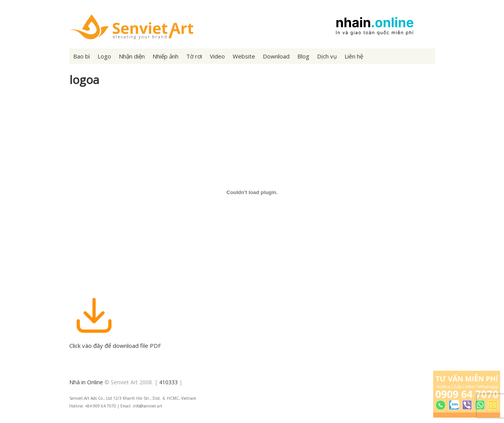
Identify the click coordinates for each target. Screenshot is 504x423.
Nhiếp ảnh (165, 56)
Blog (303, 56)
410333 (168, 382)
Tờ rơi (194, 56)
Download (276, 56)
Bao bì (81, 56)
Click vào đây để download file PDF (115, 342)
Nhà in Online (86, 382)
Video (217, 56)
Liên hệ (354, 56)
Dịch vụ (327, 56)
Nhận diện (132, 56)
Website (244, 56)
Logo (104, 56)
